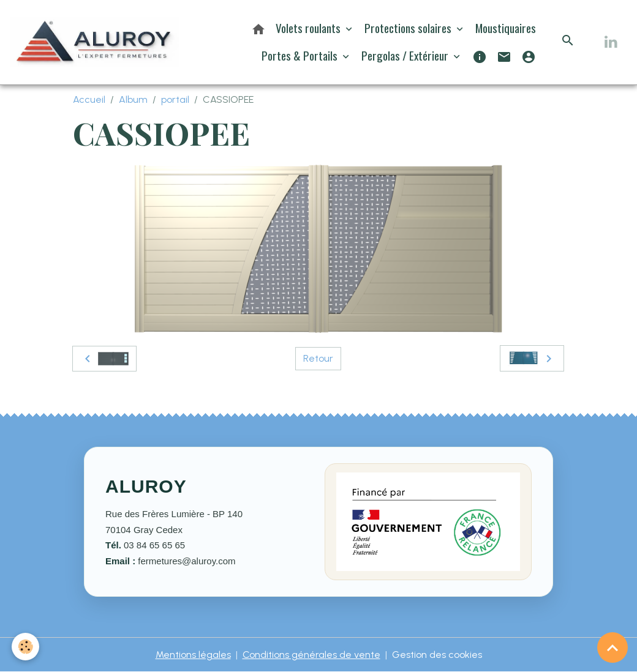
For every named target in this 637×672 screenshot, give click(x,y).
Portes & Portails (301, 55)
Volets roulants (309, 28)
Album (133, 99)
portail (175, 99)
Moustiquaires (506, 28)
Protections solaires (409, 28)
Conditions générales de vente (311, 655)
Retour (318, 358)
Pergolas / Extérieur (406, 55)
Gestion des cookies (437, 655)
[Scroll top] (612, 648)
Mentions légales (193, 655)
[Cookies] (26, 647)
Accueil (89, 99)
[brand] (94, 42)
